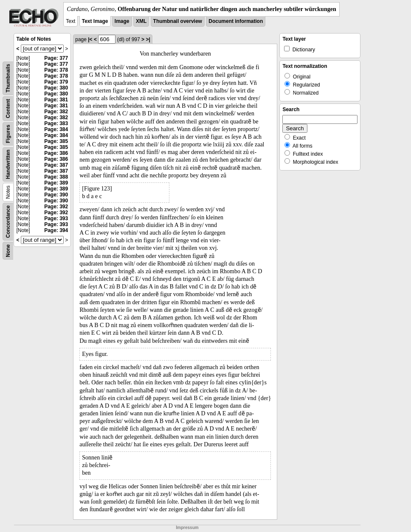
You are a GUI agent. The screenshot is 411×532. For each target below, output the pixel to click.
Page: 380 (56, 88)
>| (148, 39)
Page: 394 (56, 230)
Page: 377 (56, 58)
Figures (8, 134)
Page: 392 (56, 207)
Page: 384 (56, 129)
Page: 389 (56, 183)
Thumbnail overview (178, 21)
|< (90, 39)
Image (122, 21)
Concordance (8, 222)
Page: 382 (56, 112)
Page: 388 (56, 177)
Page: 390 (56, 195)
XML (141, 21)
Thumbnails (8, 78)
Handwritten (8, 164)
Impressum (187, 528)
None (8, 251)
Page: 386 (56, 153)
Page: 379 (56, 82)
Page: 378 (56, 70)
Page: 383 (56, 123)
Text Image (95, 21)
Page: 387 (56, 165)
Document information (236, 21)
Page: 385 (56, 141)
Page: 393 (56, 218)
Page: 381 (56, 100)
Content (8, 108)
